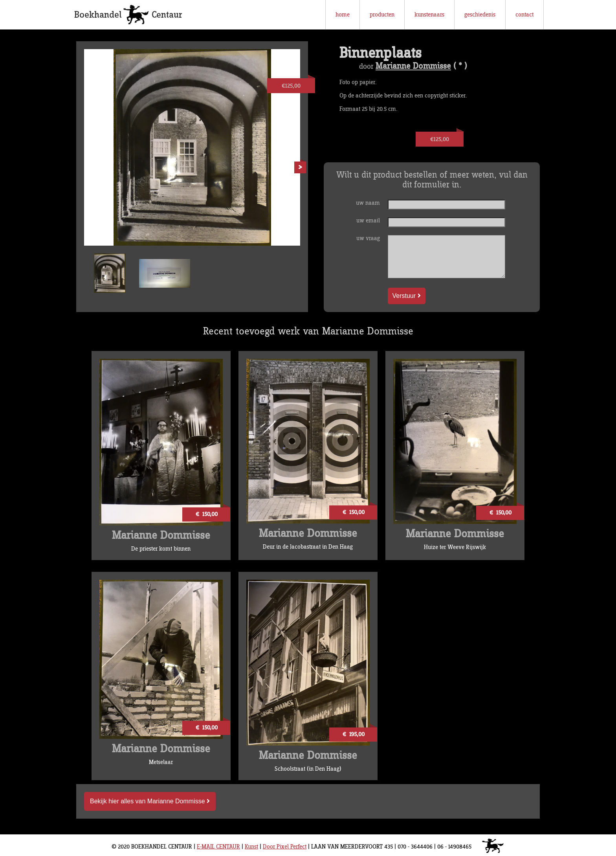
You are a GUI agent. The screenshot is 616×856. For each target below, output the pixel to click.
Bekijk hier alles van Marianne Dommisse (150, 801)
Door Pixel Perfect (285, 847)
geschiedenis (480, 15)
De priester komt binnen (161, 549)
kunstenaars (429, 15)
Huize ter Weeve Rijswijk (455, 547)
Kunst (251, 847)
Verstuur (407, 296)
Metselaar (161, 762)
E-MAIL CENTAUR (218, 847)
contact (524, 15)
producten (382, 15)
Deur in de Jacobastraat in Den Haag (308, 547)
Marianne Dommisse (413, 66)
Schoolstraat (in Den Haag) (308, 769)
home (343, 15)
